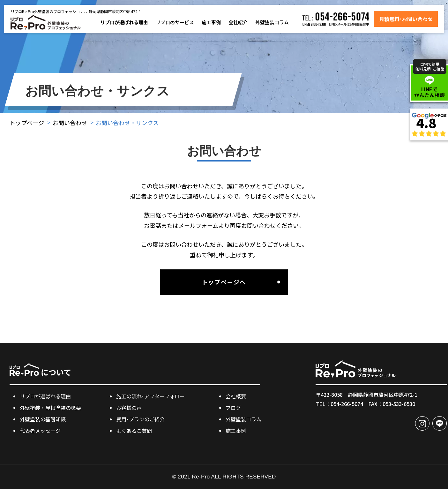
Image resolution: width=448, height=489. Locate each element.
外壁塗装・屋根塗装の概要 (50, 408)
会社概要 (236, 396)
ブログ (233, 408)
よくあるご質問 (134, 431)
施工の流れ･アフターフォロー (150, 396)
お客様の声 (129, 408)
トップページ (27, 123)
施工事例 (211, 22)
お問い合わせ (70, 123)
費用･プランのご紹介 (140, 419)
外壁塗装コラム (272, 22)
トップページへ (224, 282)
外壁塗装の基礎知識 (43, 419)
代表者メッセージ (40, 431)
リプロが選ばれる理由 (124, 22)
